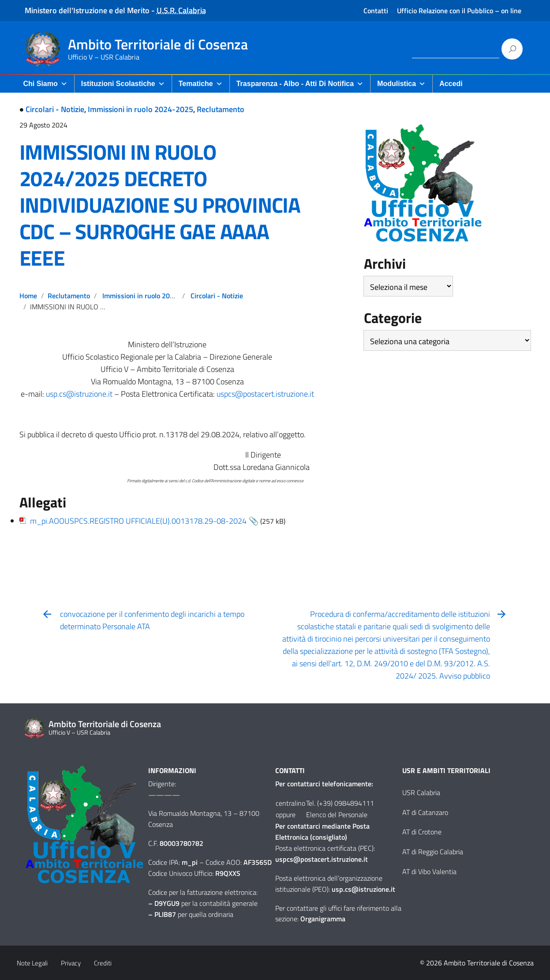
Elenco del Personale (337, 815)
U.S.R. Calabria (181, 10)
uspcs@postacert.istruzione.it (265, 394)
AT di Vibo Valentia (429, 871)
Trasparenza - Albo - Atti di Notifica (300, 84)
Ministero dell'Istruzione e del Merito (87, 10)
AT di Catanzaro (425, 812)
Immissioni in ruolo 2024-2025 (140, 109)
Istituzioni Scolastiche (123, 84)
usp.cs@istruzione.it (79, 394)
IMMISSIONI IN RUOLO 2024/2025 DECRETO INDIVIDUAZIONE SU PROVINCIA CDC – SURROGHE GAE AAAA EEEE (160, 205)
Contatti (376, 11)
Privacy (71, 963)
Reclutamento (221, 109)
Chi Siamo (45, 84)
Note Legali (32, 963)
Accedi (451, 84)
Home (28, 296)
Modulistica (401, 84)
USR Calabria (421, 792)
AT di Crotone (422, 832)
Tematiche (201, 84)
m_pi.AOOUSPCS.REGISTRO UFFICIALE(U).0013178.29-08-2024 (138, 521)
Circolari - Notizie (55, 109)
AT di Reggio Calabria (433, 852)
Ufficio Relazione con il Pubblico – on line (459, 11)
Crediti (103, 963)
